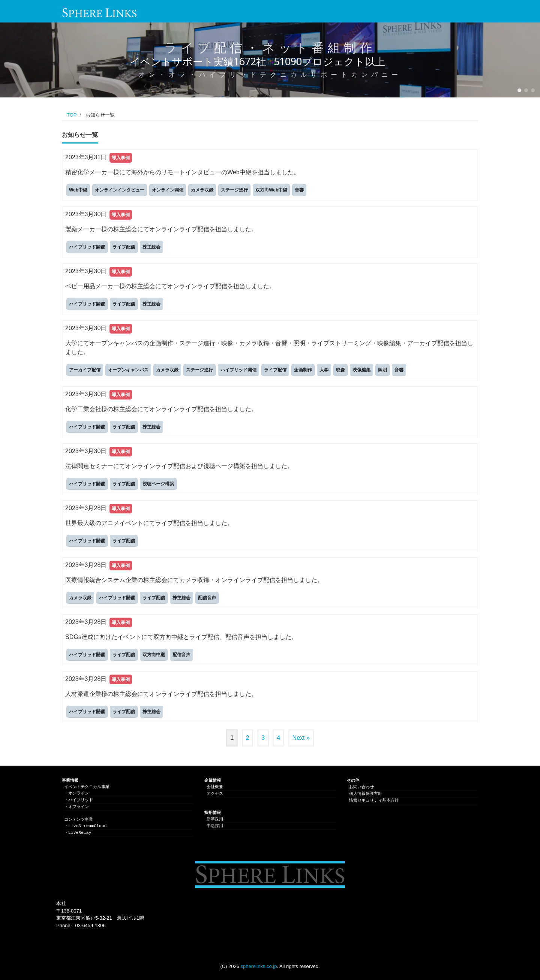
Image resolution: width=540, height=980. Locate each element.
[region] (270, 60)
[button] (519, 90)
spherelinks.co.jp (259, 966)
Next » (301, 738)
